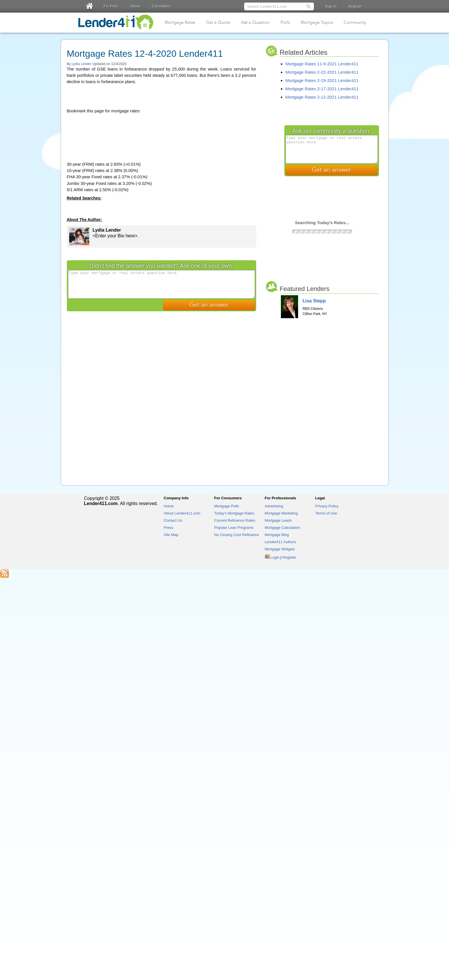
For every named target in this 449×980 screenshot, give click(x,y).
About (135, 6)
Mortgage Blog (277, 535)
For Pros (111, 6)
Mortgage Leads (278, 520)
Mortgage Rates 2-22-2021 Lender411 (322, 72)
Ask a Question (255, 22)
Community (355, 22)
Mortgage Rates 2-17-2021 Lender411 (322, 89)
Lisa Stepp (314, 301)
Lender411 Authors (281, 542)
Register (355, 6)
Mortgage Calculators (283, 528)
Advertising (274, 506)
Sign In (331, 6)
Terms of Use (326, 513)
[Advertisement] (162, 126)
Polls (285, 22)
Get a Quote (218, 22)
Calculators (161, 6)
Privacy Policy (327, 506)
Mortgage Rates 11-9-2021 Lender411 (322, 64)
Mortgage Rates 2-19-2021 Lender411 (322, 80)
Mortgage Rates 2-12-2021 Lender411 (322, 97)
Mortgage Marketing (281, 513)
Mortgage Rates (180, 22)
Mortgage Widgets (280, 549)
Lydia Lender (82, 64)
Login (275, 557)
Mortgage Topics (317, 22)
